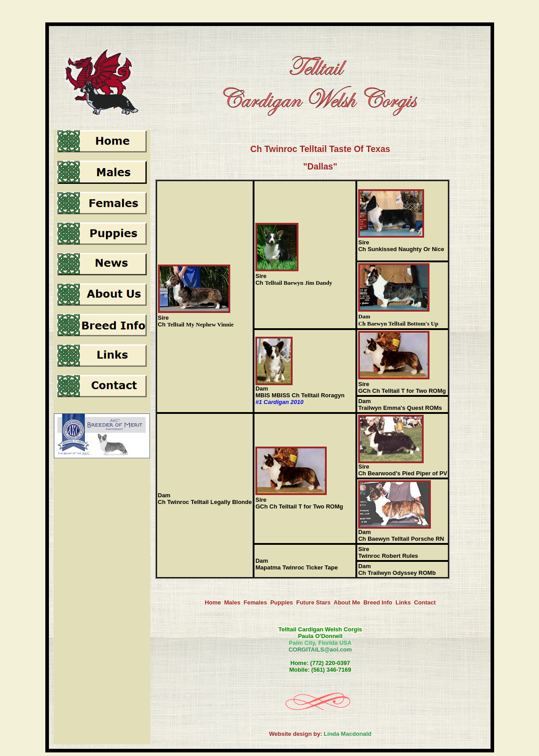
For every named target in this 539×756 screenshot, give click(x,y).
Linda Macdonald (347, 734)
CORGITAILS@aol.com (320, 650)
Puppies (282, 602)
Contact (425, 602)
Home (213, 602)
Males (232, 602)
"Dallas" (320, 166)
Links (403, 602)
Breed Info (378, 602)
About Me (347, 602)
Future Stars (313, 602)
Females (255, 602)
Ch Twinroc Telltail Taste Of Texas (320, 149)
